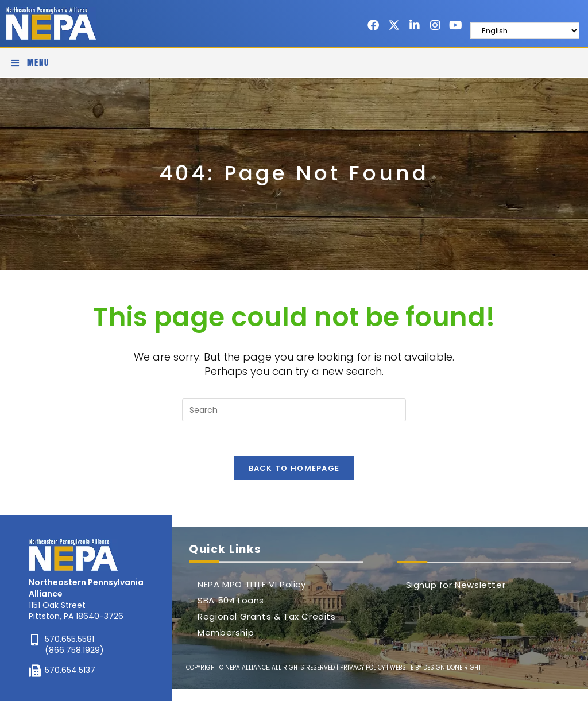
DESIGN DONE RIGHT (452, 667)
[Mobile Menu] (30, 63)
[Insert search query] (294, 410)
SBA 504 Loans (231, 600)
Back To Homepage (294, 468)
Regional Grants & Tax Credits (266, 616)
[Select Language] (525, 31)
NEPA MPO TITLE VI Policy (252, 584)
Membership (226, 632)
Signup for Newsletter (456, 585)
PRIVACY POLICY (362, 667)
